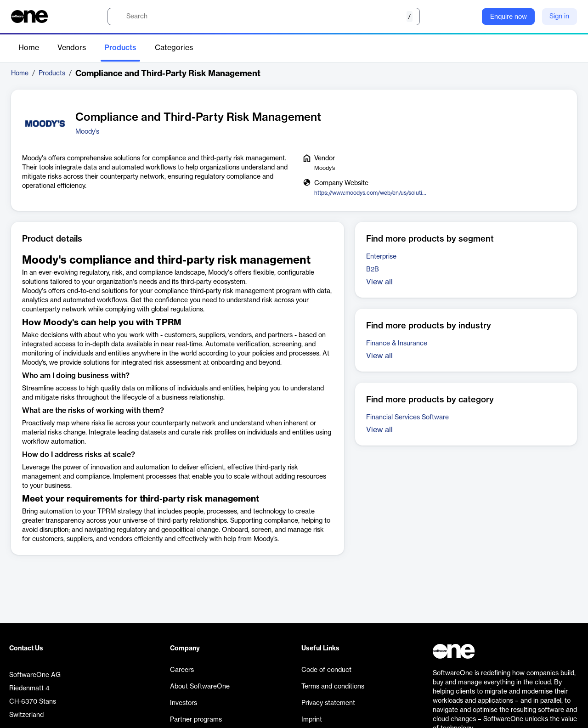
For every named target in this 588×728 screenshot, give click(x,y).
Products (120, 48)
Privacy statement (328, 703)
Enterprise (381, 257)
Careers (182, 670)
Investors (184, 703)
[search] (264, 17)
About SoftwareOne (200, 687)
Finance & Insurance (397, 344)
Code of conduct (326, 670)
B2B (373, 270)
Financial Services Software (407, 418)
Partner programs (196, 720)
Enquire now (509, 17)
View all (379, 282)
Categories (174, 48)
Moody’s (87, 132)
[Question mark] (469, 17)
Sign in (559, 17)
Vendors (72, 48)
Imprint (312, 720)
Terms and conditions (333, 687)
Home (29, 48)
